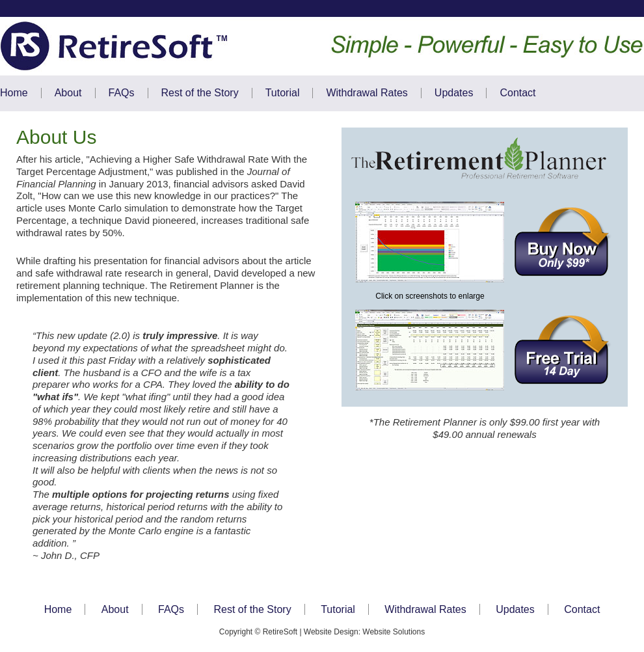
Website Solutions (394, 632)
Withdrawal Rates (367, 93)
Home (14, 93)
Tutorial (283, 93)
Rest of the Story (200, 93)
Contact (517, 93)
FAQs (122, 93)
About (68, 93)
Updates (454, 93)
